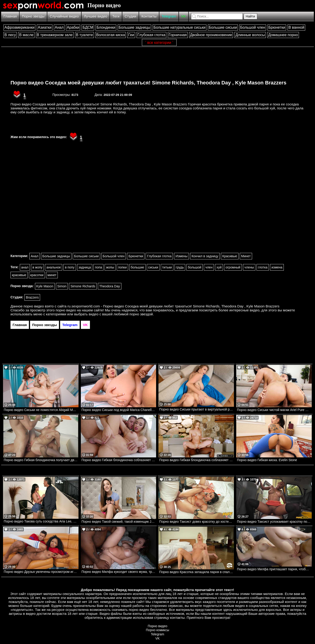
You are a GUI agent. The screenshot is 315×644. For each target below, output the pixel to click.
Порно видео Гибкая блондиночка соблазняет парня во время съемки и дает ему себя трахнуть (197, 460)
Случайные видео (64, 16)
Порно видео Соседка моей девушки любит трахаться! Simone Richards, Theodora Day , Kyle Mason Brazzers (148, 83)
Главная (10, 16)
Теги (116, 16)
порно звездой (141, 314)
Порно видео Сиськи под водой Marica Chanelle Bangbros (119, 410)
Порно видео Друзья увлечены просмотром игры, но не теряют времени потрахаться (41, 572)
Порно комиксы (157, 630)
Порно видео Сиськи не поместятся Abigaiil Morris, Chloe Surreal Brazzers (41, 410)
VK (184, 16)
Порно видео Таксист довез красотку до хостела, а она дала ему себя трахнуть (197, 522)
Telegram (169, 16)
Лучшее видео (96, 16)
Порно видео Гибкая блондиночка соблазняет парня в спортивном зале (119, 460)
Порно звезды (33, 16)
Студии (130, 16)
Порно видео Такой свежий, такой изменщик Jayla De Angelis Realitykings (119, 522)
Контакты (149, 16)
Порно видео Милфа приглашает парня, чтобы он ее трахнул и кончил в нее (274, 569)
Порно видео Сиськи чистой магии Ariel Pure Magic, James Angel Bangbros (274, 410)
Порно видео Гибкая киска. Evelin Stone (267, 460)
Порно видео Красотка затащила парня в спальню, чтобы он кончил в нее (197, 572)
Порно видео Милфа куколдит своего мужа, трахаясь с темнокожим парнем (119, 572)
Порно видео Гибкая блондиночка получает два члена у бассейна (41, 460)
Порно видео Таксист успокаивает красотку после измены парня (274, 522)
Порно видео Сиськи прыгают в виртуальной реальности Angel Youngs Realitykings (197, 409)
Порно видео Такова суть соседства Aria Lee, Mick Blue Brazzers (41, 521)
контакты (177, 618)
